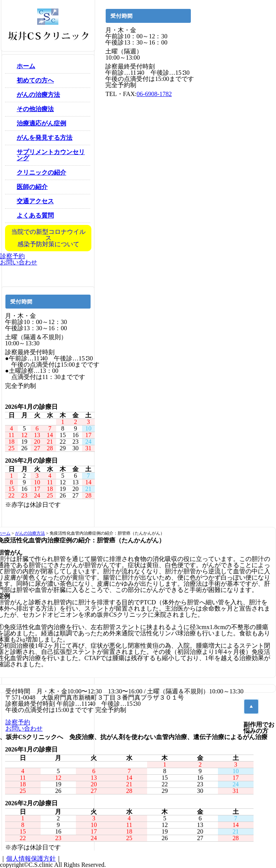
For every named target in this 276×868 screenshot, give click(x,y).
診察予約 (12, 256)
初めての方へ (35, 80)
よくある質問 (35, 215)
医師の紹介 (32, 187)
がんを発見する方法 (45, 138)
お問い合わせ (19, 262)
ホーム (26, 66)
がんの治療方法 (38, 95)
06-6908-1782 (154, 94)
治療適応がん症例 (41, 123)
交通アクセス (35, 201)
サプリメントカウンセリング (51, 155)
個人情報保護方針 (31, 859)
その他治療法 (35, 109)
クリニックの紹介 (41, 172)
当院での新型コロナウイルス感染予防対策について (48, 238)
